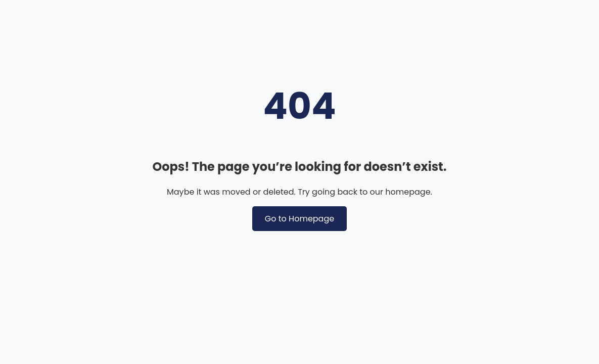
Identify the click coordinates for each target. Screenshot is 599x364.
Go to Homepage (299, 219)
